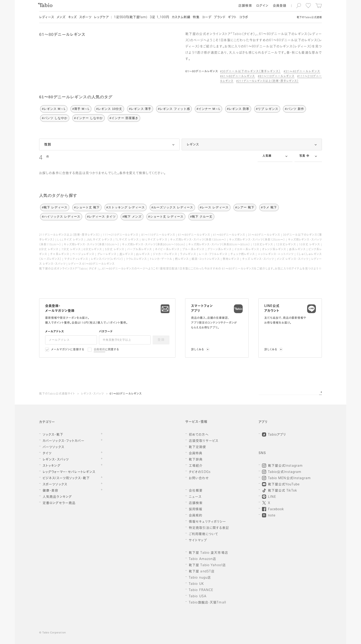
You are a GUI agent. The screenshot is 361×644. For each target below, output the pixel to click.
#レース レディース (214, 207)
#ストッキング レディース (126, 207)
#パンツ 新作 (294, 109)
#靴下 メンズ (132, 217)
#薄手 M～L (81, 109)
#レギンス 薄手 (140, 109)
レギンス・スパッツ (92, 394)
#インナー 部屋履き (124, 118)
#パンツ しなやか (55, 118)
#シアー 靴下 (245, 207)
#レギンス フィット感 (174, 109)
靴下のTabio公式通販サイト (57, 394)
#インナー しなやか (89, 118)
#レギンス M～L (54, 109)
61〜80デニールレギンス (126, 394)
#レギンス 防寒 (238, 109)
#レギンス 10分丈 (109, 109)
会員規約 (100, 350)
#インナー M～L (208, 109)
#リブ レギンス (267, 109)
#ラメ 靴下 (269, 207)
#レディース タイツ (101, 217)
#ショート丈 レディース (166, 217)
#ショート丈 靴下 (87, 207)
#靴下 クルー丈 (201, 217)
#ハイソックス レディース (61, 217)
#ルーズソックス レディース (172, 207)
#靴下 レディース (55, 207)
